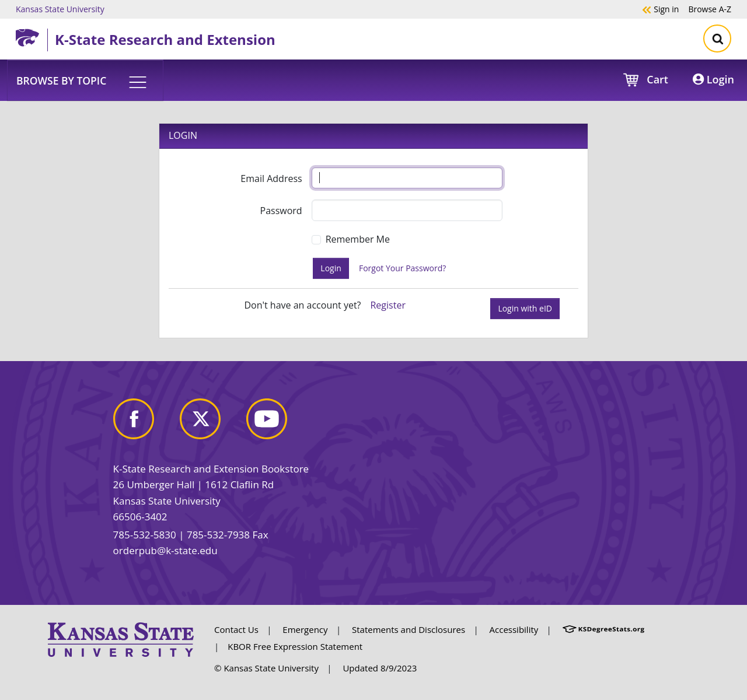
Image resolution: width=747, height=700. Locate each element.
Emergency (305, 629)
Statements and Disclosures (409, 629)
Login (713, 79)
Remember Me (358, 239)
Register (388, 305)
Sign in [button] (660, 9)
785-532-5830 (145, 535)
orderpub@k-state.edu (165, 550)
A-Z (710, 9)
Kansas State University (60, 9)
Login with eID (525, 308)
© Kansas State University (266, 668)
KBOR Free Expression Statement (295, 646)
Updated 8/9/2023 (380, 668)
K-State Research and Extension (165, 39)
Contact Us (236, 629)
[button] (85, 80)
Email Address (271, 178)
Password (281, 211)
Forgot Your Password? (402, 268)
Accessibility (514, 629)
